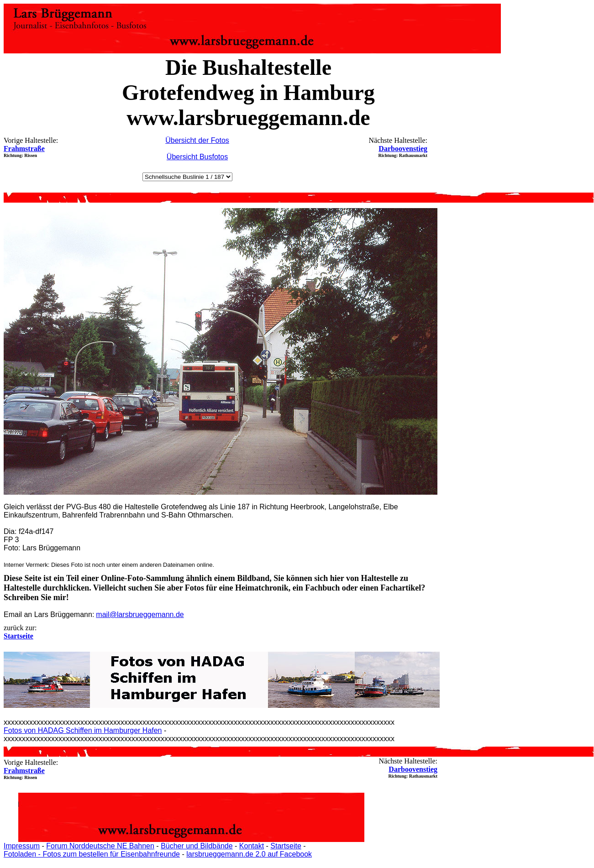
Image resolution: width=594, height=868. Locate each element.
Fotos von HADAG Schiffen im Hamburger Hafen (83, 730)
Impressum (22, 846)
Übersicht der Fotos (197, 140)
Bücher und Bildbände (197, 846)
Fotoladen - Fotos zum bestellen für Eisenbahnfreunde (92, 854)
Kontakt (252, 846)
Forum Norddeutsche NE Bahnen (100, 846)
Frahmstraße (24, 149)
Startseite (286, 846)
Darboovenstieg (403, 149)
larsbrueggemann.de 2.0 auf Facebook (249, 854)
